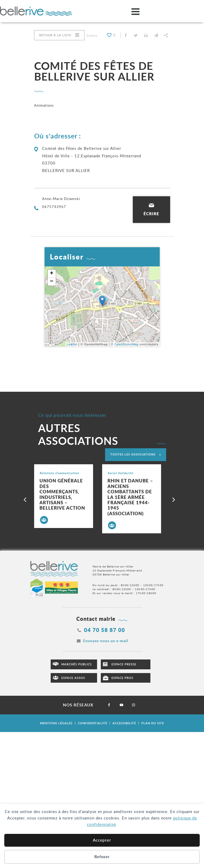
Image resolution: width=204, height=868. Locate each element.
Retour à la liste (55, 35)
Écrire (151, 214)
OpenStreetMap (127, 344)
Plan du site (153, 723)
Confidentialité (93, 723)
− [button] (52, 282)
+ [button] (52, 274)
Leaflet (72, 344)
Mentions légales (56, 723)
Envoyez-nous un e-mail (106, 641)
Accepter (102, 840)
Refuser (102, 857)
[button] (156, 35)
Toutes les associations (133, 454)
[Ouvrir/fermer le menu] (135, 11)
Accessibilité (124, 723)
